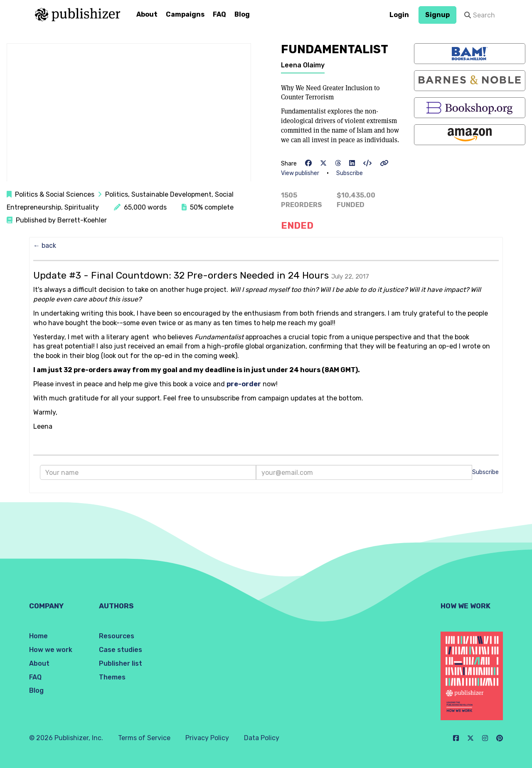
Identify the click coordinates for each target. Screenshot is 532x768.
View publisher (300, 173)
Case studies (121, 650)
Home (38, 636)
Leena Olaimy (303, 65)
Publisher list (121, 663)
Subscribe (350, 173)
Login (399, 15)
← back (45, 246)
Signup (437, 15)
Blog (242, 14)
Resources (117, 636)
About (147, 14)
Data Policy (262, 738)
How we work (51, 650)
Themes (112, 677)
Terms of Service (144, 738)
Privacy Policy (207, 738)
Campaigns (185, 14)
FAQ (219, 14)
